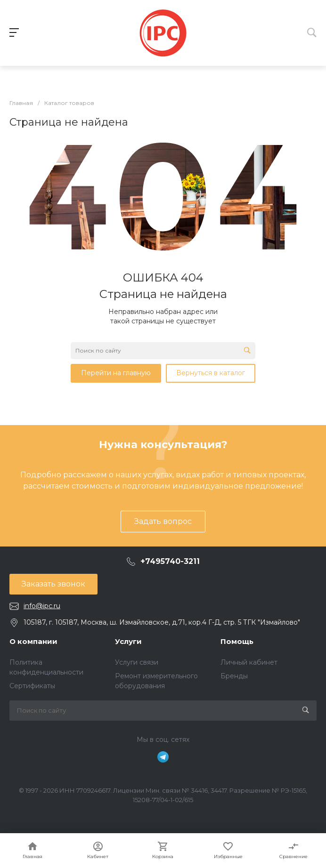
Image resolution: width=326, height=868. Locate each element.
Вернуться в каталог (211, 373)
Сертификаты (32, 686)
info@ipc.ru (42, 606)
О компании (33, 641)
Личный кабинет (249, 662)
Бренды (234, 676)
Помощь (237, 641)
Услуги (128, 641)
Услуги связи (137, 662)
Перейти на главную (116, 373)
